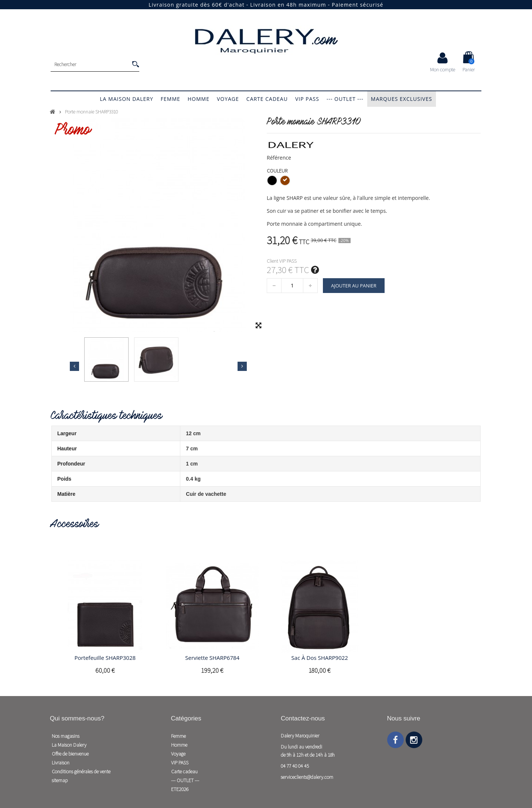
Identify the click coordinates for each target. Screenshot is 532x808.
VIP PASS (307, 99)
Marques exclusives (402, 99)
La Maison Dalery (126, 99)
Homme (199, 99)
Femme (170, 99)
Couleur (278, 171)
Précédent (74, 366)
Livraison (61, 763)
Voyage (228, 99)
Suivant (242, 366)
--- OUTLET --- (345, 99)
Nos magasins (66, 736)
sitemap (60, 780)
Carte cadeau (267, 99)
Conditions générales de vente (81, 771)
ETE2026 (180, 789)
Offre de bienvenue (70, 754)
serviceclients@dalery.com (307, 777)
